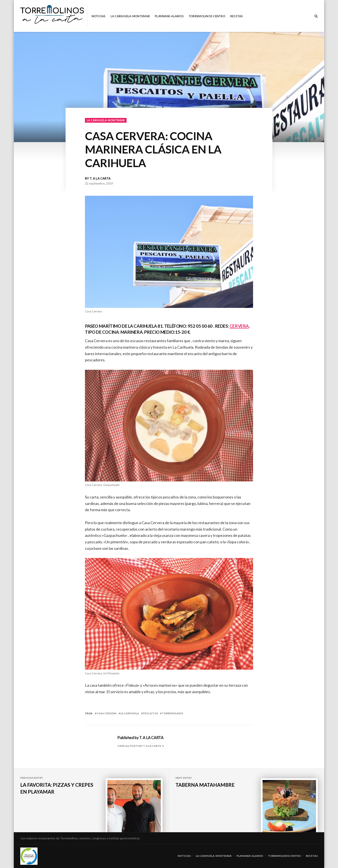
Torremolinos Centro (207, 16)
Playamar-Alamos (169, 16)
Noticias (99, 16)
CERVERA (239, 326)
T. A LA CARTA (100, 178)
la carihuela (130, 713)
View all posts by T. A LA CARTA (140, 746)
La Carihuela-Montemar (130, 16)
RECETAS (237, 16)
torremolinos (172, 713)
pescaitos (150, 713)
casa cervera (107, 713)
